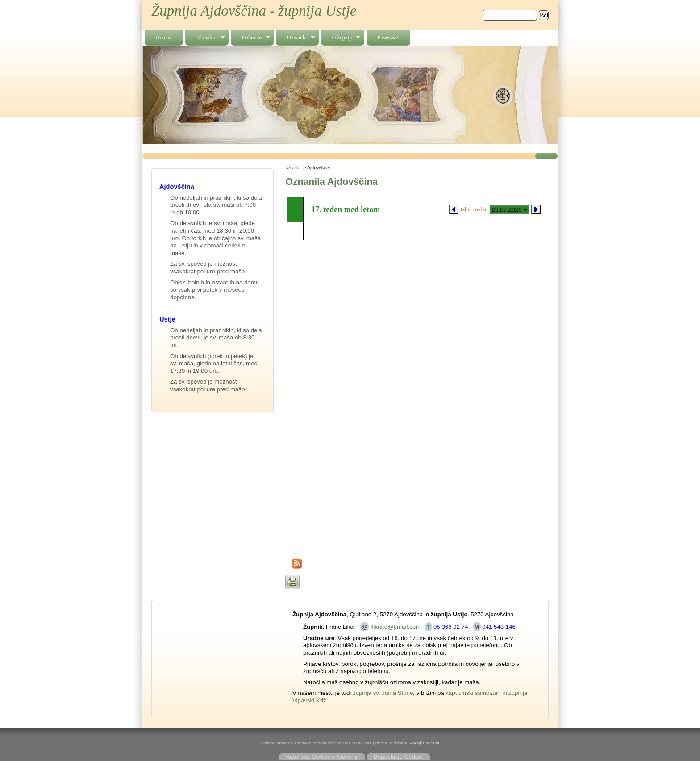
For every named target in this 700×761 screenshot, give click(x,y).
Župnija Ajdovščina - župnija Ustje (254, 11)
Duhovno (250, 38)
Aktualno (205, 38)
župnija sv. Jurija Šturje (383, 693)
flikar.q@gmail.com (396, 627)
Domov (164, 38)
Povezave (388, 38)
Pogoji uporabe (424, 743)
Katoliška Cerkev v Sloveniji (322, 757)
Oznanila (295, 38)
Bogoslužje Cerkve (398, 757)
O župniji (341, 38)
